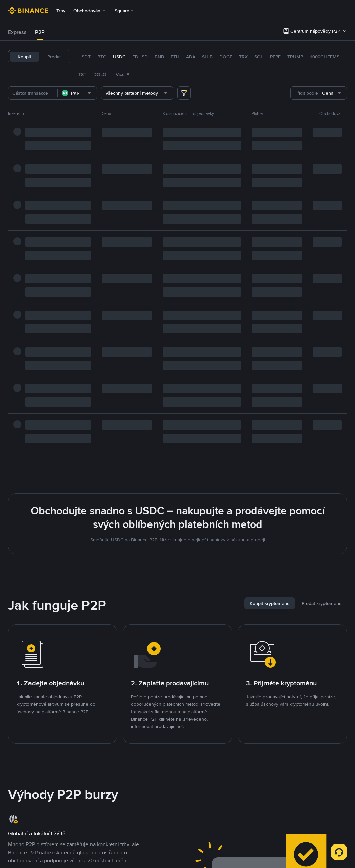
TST (82, 74)
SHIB (207, 57)
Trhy (61, 11)
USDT (84, 57)
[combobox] (77, 93)
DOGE (226, 57)
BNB (159, 57)
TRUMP (295, 57)
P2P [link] (40, 32)
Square (125, 11)
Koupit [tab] (24, 57)
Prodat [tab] (54, 57)
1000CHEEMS (324, 57)
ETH (175, 57)
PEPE (275, 57)
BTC (102, 57)
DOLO (100, 74)
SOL (259, 57)
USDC (119, 57)
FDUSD (140, 57)
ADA (191, 57)
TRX (243, 57)
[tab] (17, 32)
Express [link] (17, 32)
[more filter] (184, 93)
